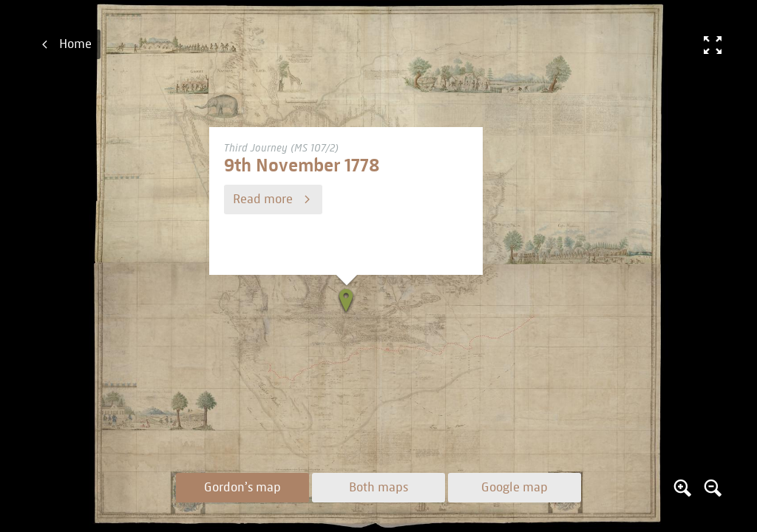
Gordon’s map (242, 488)
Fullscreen (713, 44)
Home (75, 44)
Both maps (378, 488)
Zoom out (713, 488)
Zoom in (682, 488)
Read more (263, 199)
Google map (515, 488)
